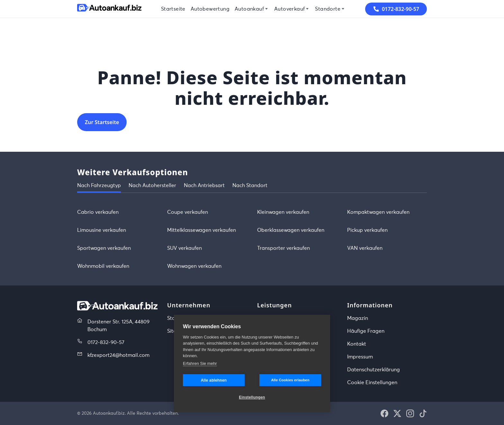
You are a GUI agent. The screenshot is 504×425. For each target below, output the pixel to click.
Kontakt (357, 344)
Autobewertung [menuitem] (210, 9)
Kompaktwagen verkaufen (378, 212)
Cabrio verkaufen (98, 212)
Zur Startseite (102, 122)
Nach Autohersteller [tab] (152, 185)
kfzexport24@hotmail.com (118, 355)
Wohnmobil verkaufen (103, 266)
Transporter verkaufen (283, 248)
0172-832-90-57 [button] (396, 9)
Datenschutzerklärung (373, 370)
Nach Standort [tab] (250, 185)
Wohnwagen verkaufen (194, 266)
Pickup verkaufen (367, 230)
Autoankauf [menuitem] (249, 9)
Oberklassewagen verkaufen (291, 230)
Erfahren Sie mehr (200, 363)
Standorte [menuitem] (328, 9)
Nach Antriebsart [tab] (204, 185)
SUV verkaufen (184, 248)
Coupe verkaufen (188, 212)
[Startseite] (109, 9)
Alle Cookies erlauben (290, 380)
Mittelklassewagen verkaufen (202, 230)
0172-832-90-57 (106, 342)
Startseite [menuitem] (173, 9)
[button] (384, 413)
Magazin (358, 318)
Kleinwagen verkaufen (283, 212)
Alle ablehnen (214, 380)
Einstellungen (252, 397)
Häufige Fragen (366, 331)
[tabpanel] (252, 239)
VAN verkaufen (365, 248)
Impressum (360, 357)
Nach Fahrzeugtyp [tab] (99, 185)
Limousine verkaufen (102, 230)
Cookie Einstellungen (372, 383)
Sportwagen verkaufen (104, 248)
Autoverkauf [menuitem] (289, 9)
